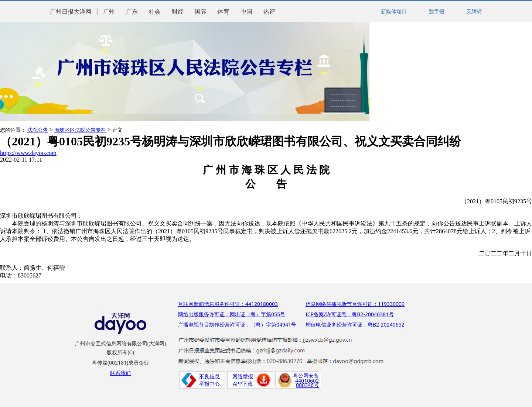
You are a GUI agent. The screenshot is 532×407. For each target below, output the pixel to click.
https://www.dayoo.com (28, 153)
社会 (155, 12)
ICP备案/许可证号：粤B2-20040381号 (350, 314)
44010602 (307, 381)
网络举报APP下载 (243, 380)
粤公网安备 (306, 375)
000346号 (307, 385)
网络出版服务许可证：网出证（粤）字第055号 (232, 314)
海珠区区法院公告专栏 (80, 130)
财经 (178, 12)
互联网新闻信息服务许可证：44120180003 (228, 304)
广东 (132, 12)
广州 (109, 12)
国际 (201, 12)
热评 (269, 12)
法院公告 (38, 130)
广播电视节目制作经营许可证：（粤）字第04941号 (237, 325)
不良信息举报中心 (209, 380)
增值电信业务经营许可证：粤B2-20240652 (355, 325)
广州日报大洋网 (71, 12)
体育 (224, 12)
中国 (246, 12)
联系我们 (120, 373)
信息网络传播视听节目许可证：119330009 (355, 304)
